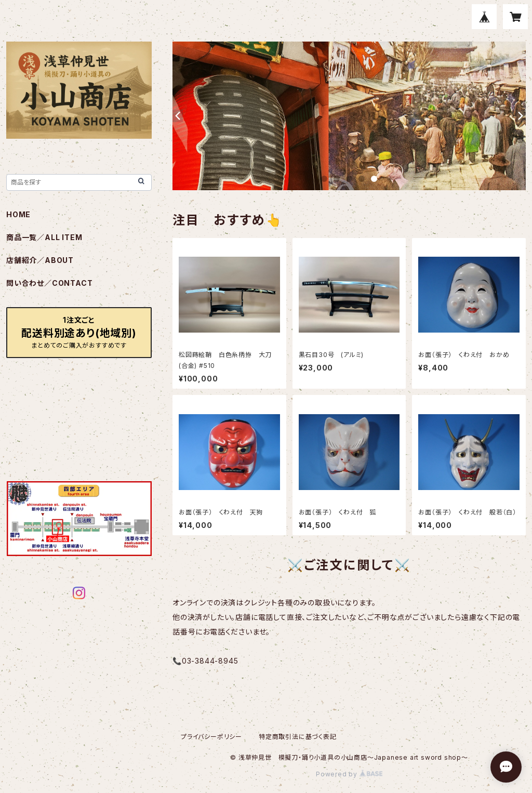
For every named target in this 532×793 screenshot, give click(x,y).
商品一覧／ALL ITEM (44, 237)
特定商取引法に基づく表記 (298, 737)
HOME (18, 214)
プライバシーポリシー (211, 737)
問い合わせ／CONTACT (49, 283)
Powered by (349, 774)
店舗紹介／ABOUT (40, 260)
